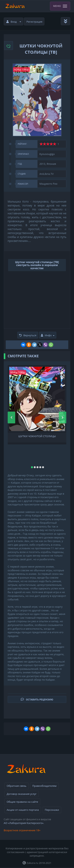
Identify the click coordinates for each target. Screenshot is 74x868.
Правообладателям (44, 786)
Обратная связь (17, 786)
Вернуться (28, 335)
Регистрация (34, 22)
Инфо (48, 335)
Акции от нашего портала (23, 810)
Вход (14, 22)
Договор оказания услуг (22, 794)
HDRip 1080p (21, 70)
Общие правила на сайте (22, 802)
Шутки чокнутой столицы (37, 436)
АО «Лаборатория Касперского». (24, 823)
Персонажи (52, 810)
